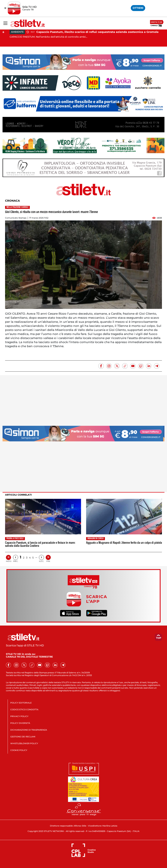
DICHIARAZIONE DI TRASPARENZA (29, 730)
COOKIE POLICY (19, 750)
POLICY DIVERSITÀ (20, 723)
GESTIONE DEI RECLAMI (23, 737)
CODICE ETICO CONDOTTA (24, 709)
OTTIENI (138, 8)
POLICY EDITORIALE (21, 703)
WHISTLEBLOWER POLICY (24, 743)
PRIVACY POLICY (19, 716)
